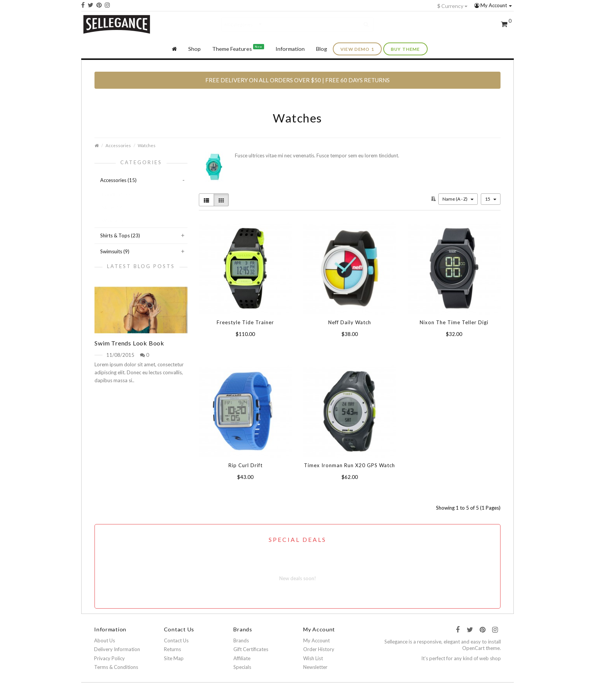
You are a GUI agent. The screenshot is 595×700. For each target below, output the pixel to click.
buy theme (405, 49)
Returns (172, 649)
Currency (452, 6)
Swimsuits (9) (115, 251)
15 (491, 199)
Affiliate (242, 658)
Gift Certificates (251, 649)
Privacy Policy (109, 658)
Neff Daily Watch (350, 322)
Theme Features (238, 48)
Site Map (174, 658)
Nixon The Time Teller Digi (454, 322)
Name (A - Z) (458, 199)
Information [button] (290, 49)
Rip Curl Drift (246, 465)
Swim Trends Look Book (129, 343)
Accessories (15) (118, 180)
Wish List (313, 658)
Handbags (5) (117, 194)
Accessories (118, 145)
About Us (105, 640)
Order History (319, 649)
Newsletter (315, 667)
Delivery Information (117, 649)
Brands (241, 640)
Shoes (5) (112, 207)
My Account (493, 5)
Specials (242, 667)
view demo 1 (357, 49)
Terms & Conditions (116, 667)
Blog (322, 49)
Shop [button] (194, 49)
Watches (147, 145)
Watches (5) (115, 221)
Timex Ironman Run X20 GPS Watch (349, 465)
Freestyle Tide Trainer (245, 322)
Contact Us (176, 640)
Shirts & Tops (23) (120, 235)
